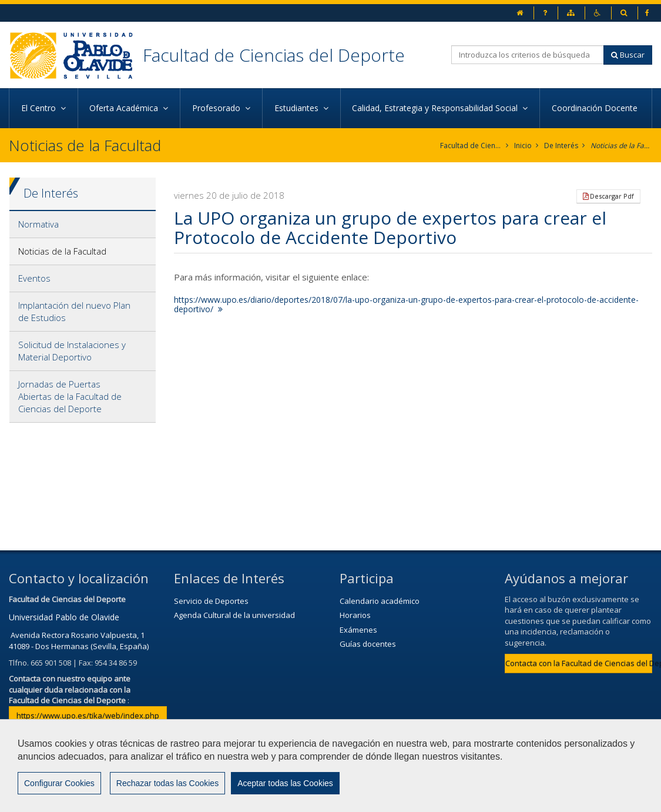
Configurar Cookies (59, 783)
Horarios (355, 615)
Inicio (523, 146)
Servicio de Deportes (211, 601)
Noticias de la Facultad (621, 146)
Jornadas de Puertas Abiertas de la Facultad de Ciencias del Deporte (70, 396)
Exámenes (358, 630)
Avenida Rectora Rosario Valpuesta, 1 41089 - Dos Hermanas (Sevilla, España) (79, 641)
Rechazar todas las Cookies (167, 783)
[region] (331, 766)
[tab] (83, 225)
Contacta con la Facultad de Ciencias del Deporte (579, 663)
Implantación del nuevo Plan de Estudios (74, 311)
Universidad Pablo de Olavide (64, 617)
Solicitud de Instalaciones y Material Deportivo (72, 351)
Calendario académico (380, 601)
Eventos (34, 278)
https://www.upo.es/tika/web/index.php (88, 716)
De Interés (561, 146)
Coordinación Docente (596, 108)
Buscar (628, 55)
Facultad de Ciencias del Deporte (274, 55)
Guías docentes (368, 644)
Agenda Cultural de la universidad (234, 615)
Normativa (38, 224)
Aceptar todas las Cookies (285, 783)
